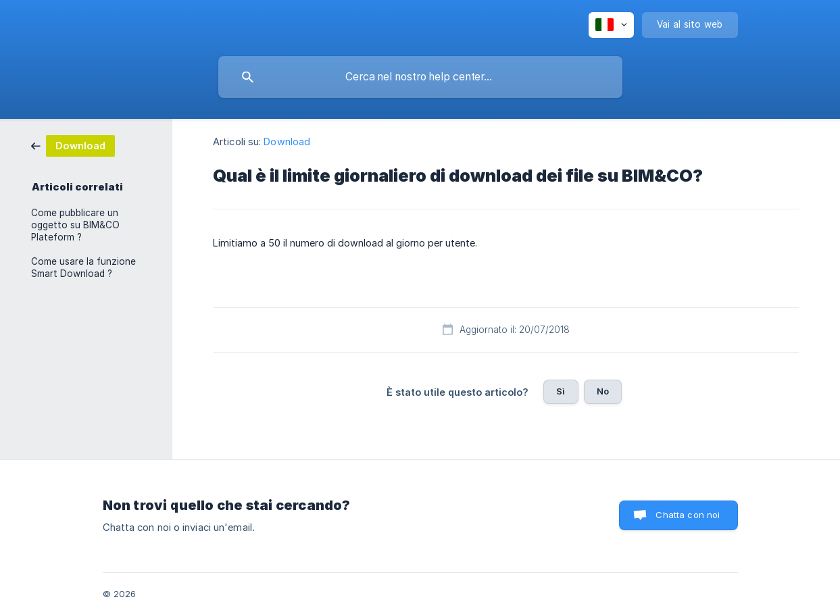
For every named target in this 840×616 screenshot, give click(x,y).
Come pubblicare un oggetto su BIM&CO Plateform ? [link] (75, 225)
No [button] (603, 391)
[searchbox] (420, 77)
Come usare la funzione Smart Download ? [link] (83, 267)
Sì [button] (561, 391)
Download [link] (287, 142)
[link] (73, 145)
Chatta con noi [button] (688, 515)
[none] (611, 25)
